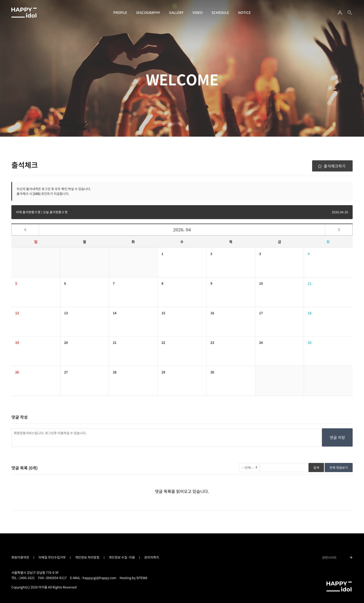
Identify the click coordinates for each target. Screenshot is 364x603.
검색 (316, 468)
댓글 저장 (337, 437)
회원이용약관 (20, 557)
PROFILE (120, 13)
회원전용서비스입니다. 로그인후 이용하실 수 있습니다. (166, 437)
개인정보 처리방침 (87, 557)
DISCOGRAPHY (148, 13)
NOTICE (244, 13)
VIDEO (197, 13)
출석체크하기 (332, 166)
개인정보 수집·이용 (122, 557)
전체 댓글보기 (339, 468)
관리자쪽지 (152, 557)
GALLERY (176, 13)
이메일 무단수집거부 (52, 557)
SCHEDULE (220, 13)
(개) (33, 468)
